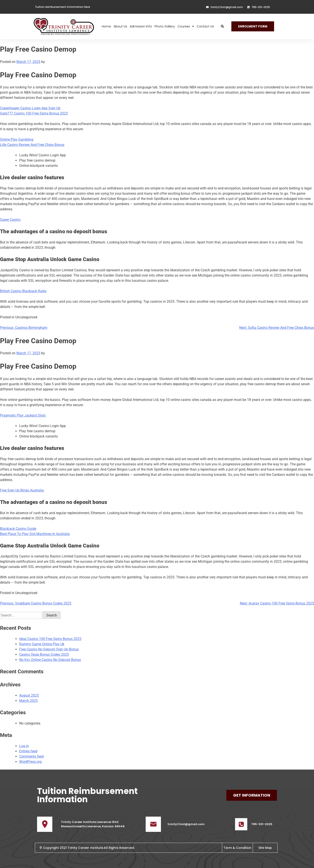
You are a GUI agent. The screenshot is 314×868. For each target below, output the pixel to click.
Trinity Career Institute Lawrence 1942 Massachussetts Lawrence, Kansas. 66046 (93, 824)
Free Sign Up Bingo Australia (22, 490)
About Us (120, 23)
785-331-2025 (262, 824)
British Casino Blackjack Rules (23, 291)
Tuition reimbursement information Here (62, 7)
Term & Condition (237, 848)
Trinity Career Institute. (86, 848)
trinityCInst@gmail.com (186, 824)
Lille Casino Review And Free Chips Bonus (32, 145)
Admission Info (141, 23)
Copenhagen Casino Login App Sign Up (30, 108)
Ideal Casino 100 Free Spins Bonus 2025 (50, 639)
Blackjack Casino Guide (18, 529)
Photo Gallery (165, 23)
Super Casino (10, 220)
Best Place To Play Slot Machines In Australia (35, 534)
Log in (24, 746)
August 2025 (29, 695)
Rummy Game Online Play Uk (42, 644)
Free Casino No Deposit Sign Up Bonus (49, 649)
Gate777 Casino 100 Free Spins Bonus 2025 (34, 113)
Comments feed (31, 756)
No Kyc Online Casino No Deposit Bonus (50, 660)
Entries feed (28, 751)
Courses (186, 23)
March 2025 (28, 701)
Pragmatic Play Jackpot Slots (23, 415)
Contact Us (205, 23)
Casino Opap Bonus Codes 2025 (44, 654)
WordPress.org (30, 762)
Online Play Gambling (17, 139)
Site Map (265, 848)
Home (106, 23)
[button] (222, 23)
